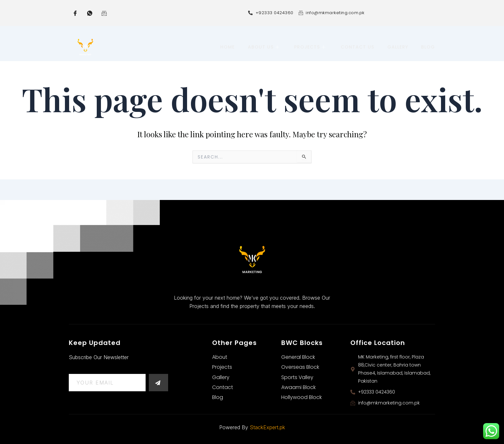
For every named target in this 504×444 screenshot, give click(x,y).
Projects (311, 47)
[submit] (158, 383)
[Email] (104, 13)
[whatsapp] (90, 13)
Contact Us (358, 47)
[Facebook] (75, 13)
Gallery (398, 47)
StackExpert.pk (267, 427)
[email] (107, 383)
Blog (428, 47)
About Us (265, 47)
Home (229, 47)
